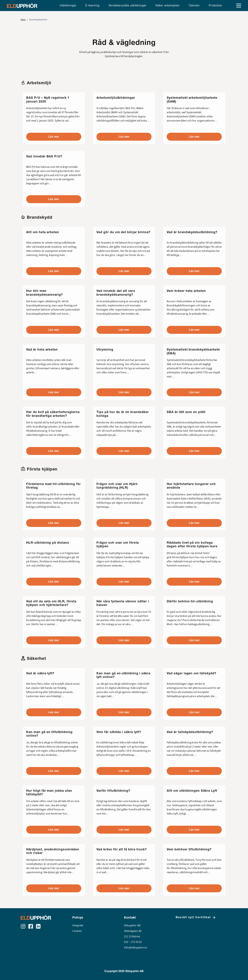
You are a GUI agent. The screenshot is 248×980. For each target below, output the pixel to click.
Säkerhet (36, 658)
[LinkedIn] (38, 926)
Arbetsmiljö (39, 83)
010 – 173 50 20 (133, 942)
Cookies (77, 931)
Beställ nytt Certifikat (196, 918)
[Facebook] (31, 926)
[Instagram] (23, 926)
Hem (23, 20)
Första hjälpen (42, 469)
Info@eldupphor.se (136, 948)
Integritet (78, 925)
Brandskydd (40, 217)
